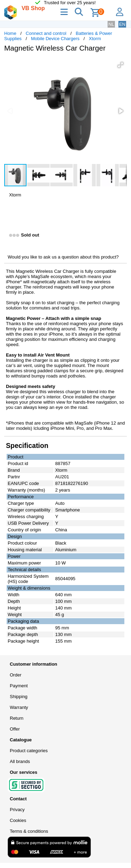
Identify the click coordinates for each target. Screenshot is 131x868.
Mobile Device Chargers (55, 39)
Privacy (17, 810)
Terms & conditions (29, 831)
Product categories (29, 751)
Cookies (18, 820)
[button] (121, 65)
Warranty (19, 707)
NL (111, 24)
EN (122, 24)
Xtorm (95, 39)
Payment (19, 686)
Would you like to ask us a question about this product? (63, 257)
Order (16, 675)
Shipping (19, 697)
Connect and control (46, 33)
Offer (15, 729)
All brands (20, 761)
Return (17, 718)
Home (10, 33)
